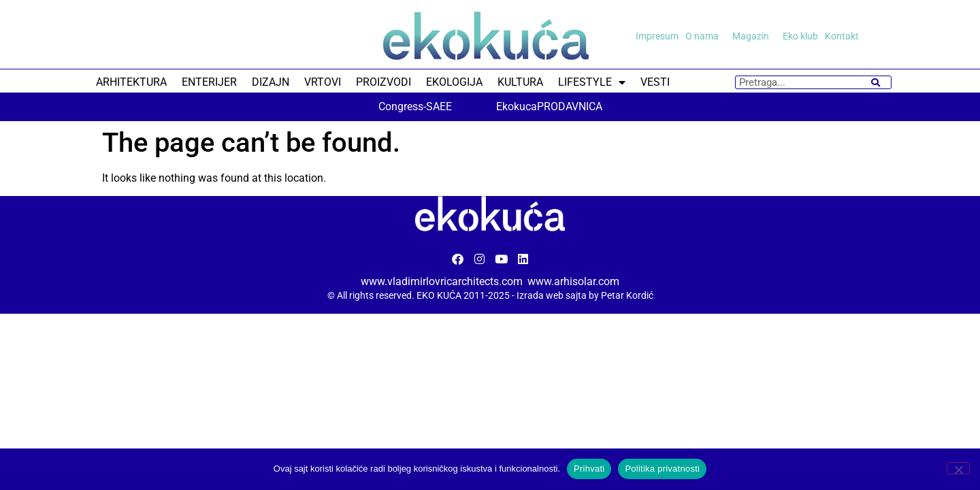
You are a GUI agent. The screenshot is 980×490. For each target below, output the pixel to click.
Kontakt (842, 36)
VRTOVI (323, 82)
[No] (958, 468)
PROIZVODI (383, 82)
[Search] (876, 82)
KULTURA (520, 82)
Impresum (657, 36)
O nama (705, 36)
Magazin (754, 36)
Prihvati (589, 469)
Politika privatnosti (662, 469)
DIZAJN (271, 82)
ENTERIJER (209, 82)
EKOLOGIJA (454, 82)
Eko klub (800, 36)
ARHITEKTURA (131, 82)
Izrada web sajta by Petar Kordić (585, 295)
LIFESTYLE (592, 82)
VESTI (655, 82)
